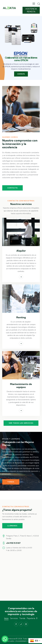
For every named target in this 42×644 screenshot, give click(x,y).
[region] (21, 48)
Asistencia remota (31, 10)
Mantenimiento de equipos (21, 386)
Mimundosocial (10, 639)
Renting (21, 317)
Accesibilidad (21, 641)
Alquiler (21, 251)
